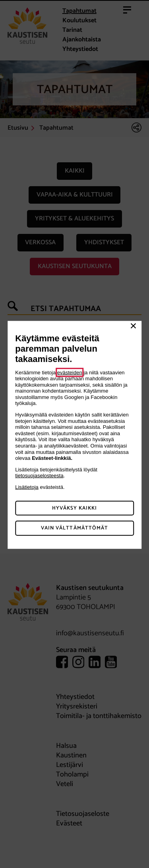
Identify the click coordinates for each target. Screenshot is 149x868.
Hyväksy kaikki (75, 508)
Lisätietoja (27, 487)
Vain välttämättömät (74, 528)
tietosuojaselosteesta (39, 476)
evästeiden (70, 372)
